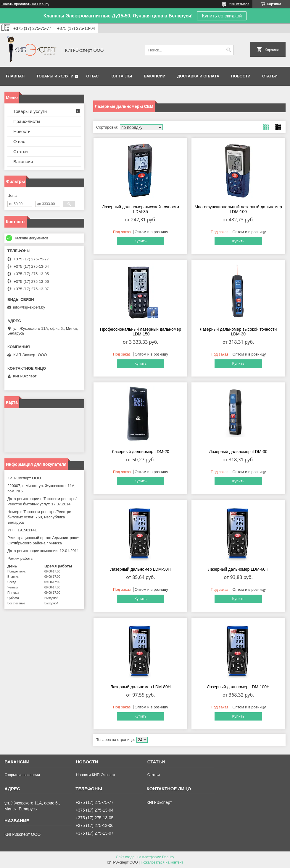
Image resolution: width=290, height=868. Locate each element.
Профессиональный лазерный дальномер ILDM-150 (141, 332)
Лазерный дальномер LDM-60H (238, 569)
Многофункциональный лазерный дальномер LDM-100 (238, 209)
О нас (93, 76)
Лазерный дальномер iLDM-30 (238, 452)
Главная (15, 76)
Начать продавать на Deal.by (25, 4)
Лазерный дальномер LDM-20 (141, 452)
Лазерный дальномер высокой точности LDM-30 (238, 332)
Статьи (270, 76)
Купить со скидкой (222, 16)
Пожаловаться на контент (162, 862)
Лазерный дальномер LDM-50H (141, 569)
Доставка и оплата (198, 76)
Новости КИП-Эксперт (95, 775)
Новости (241, 76)
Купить (140, 241)
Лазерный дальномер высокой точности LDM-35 (141, 209)
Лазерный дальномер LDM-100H (238, 687)
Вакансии (155, 76)
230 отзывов (239, 4)
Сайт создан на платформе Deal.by (145, 857)
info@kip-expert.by (29, 307)
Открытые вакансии (22, 775)
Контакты (121, 76)
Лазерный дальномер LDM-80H (141, 687)
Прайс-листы (27, 121)
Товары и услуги (55, 76)
